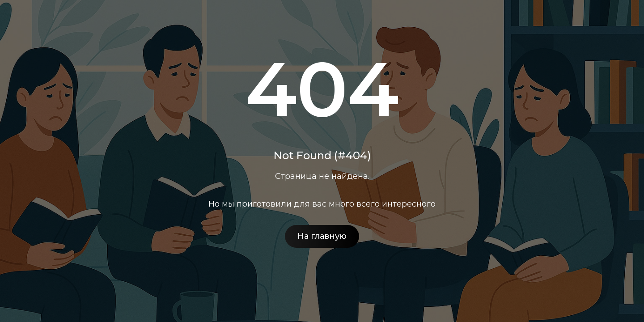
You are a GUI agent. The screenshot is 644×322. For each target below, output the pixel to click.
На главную (322, 236)
